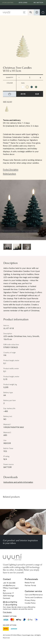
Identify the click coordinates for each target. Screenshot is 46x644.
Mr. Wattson (38, 3)
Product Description (11, 169)
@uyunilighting (10, 602)
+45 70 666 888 (9, 583)
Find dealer (7, 612)
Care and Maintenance (34, 595)
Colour (10, 83)
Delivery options (10, 625)
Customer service (33, 591)
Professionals (31, 579)
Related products (9, 174)
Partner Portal (30, 585)
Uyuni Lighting (8, 3)
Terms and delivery (12, 120)
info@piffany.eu (9, 585)
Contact (7, 579)
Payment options (10, 616)
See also (7, 102)
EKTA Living (23, 3)
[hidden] (37, 12)
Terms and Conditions (34, 597)
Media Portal (30, 583)
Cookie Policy (30, 603)
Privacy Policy (30, 600)
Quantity (10, 77)
